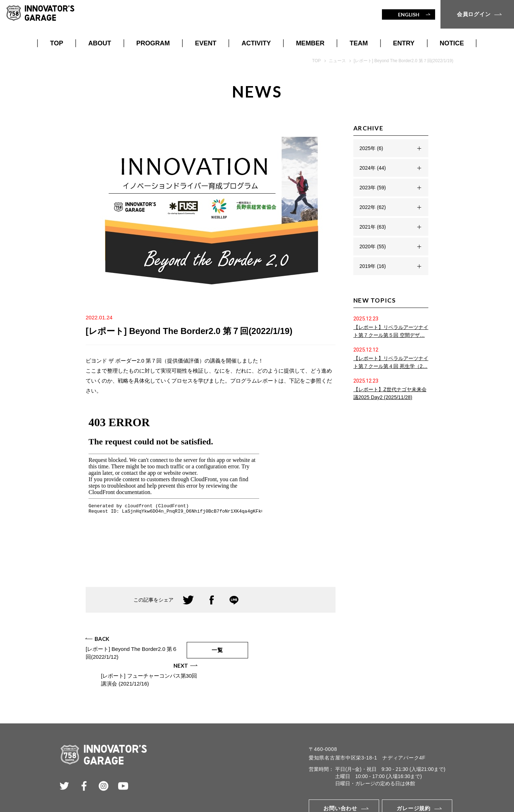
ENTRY (404, 43)
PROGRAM (153, 43)
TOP (57, 43)
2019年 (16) (373, 266)
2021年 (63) (373, 227)
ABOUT (100, 43)
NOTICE (452, 43)
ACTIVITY (256, 43)
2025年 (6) (371, 148)
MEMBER (310, 43)
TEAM (359, 43)
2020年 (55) (373, 246)
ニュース (337, 61)
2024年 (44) (373, 168)
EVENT (206, 43)
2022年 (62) (373, 207)
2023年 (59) (373, 188)
